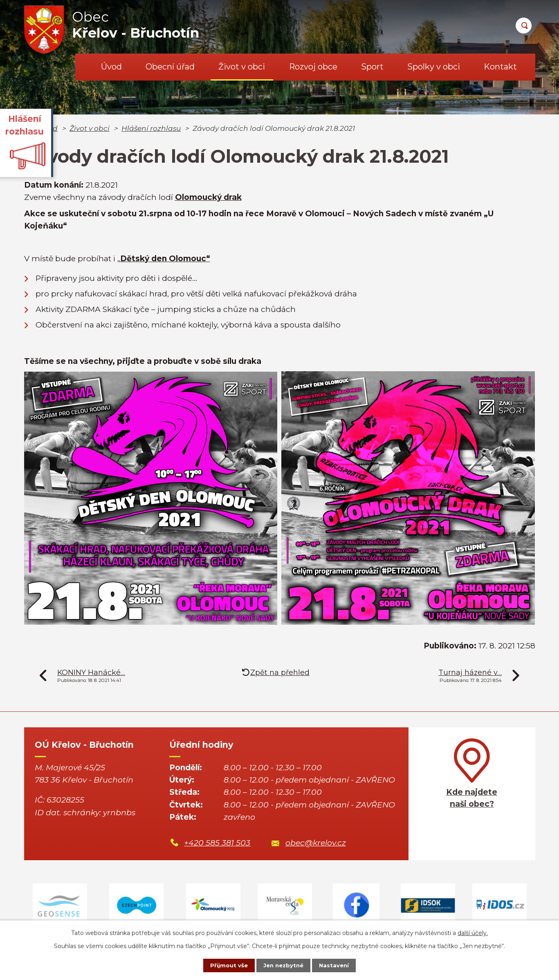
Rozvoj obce (313, 67)
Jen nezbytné (283, 965)
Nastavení (339, 965)
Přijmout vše (224, 965)
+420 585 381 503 (217, 843)
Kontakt (500, 67)
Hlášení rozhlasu (151, 128)
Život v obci (242, 67)
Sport (372, 67)
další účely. (473, 932)
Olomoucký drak (208, 197)
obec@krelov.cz (316, 843)
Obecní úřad (170, 67)
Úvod (111, 67)
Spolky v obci (434, 67)
